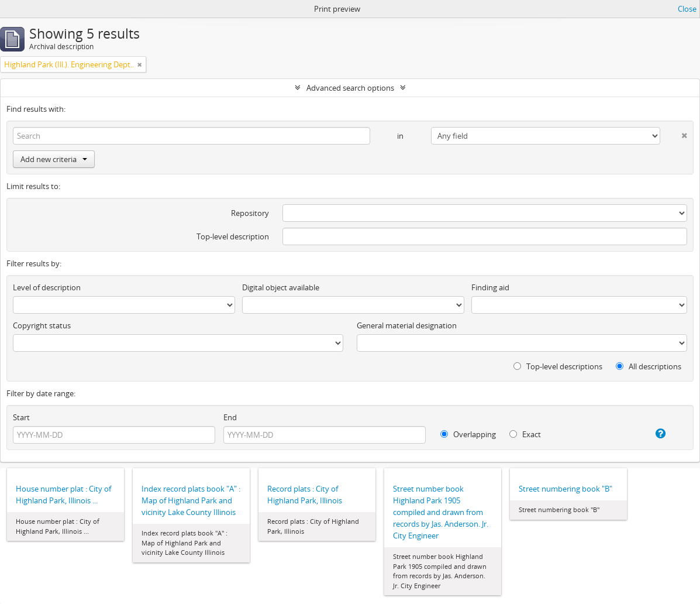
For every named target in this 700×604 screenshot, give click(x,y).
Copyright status (42, 325)
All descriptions (649, 366)
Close (687, 9)
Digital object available (281, 287)
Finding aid (490, 287)
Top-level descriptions (558, 366)
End (230, 417)
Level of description (47, 287)
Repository (250, 213)
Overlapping (468, 434)
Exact (525, 434)
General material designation (407, 325)
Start (21, 417)
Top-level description (233, 236)
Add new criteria (54, 159)
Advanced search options (350, 88)
